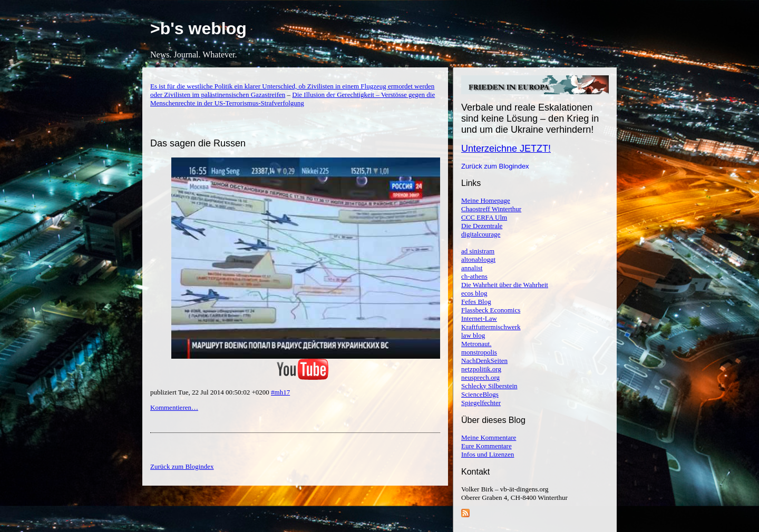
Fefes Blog (476, 302)
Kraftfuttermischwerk (491, 327)
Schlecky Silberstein (489, 386)
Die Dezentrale (482, 226)
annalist (472, 268)
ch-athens (474, 276)
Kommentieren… (174, 407)
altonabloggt (478, 259)
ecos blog (474, 293)
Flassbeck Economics (491, 310)
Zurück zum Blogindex (495, 166)
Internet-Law (479, 318)
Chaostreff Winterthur (491, 209)
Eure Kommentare (486, 446)
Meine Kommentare (489, 437)
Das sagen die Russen (198, 143)
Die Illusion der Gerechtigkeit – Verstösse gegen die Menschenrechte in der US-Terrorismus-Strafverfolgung (293, 99)
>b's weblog (198, 28)
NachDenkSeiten (484, 361)
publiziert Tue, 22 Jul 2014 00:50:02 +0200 (211, 392)
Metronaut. (476, 344)
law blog (473, 335)
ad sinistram (478, 251)
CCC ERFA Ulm (484, 217)
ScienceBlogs (480, 394)
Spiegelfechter (481, 403)
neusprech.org (480, 377)
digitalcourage (481, 234)
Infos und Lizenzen (488, 454)
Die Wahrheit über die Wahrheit (505, 285)
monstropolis (479, 352)
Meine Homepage (486, 200)
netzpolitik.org (481, 369)
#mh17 (280, 392)
